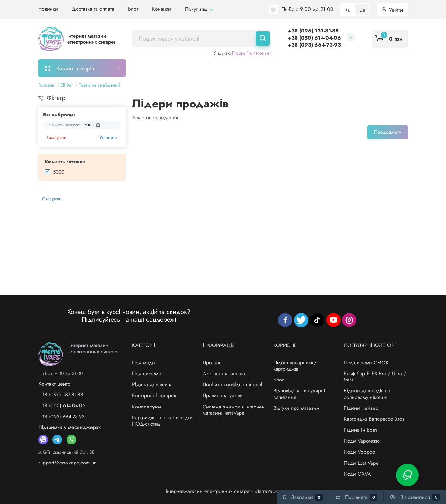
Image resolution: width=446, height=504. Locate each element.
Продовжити (388, 132)
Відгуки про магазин (296, 408)
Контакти (162, 9)
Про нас (212, 363)
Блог (133, 9)
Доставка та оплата (93, 9)
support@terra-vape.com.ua (67, 463)
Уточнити (108, 137)
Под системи (147, 374)
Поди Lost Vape (361, 463)
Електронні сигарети (155, 395)
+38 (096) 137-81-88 (313, 31)
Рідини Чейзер (361, 408)
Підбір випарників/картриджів (295, 366)
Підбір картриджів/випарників (230, 68)
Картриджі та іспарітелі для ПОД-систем (163, 421)
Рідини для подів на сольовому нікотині (367, 394)
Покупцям (199, 9)
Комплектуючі (147, 407)
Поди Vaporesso (362, 441)
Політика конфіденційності (232, 385)
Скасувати (57, 137)
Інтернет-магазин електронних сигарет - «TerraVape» (223, 491)
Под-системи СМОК (366, 363)
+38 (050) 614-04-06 (314, 38)
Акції (286, 68)
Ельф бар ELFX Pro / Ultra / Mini (375, 377)
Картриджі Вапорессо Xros (374, 419)
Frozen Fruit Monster (252, 53)
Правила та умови (223, 395)
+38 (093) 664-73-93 (314, 45)
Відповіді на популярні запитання (299, 394)
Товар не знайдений (100, 85)
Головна (46, 85)
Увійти (392, 10)
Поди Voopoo (360, 452)
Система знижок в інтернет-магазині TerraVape (233, 410)
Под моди (144, 363)
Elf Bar (67, 85)
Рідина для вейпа (152, 385)
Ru (347, 10)
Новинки (48, 9)
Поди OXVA (357, 474)
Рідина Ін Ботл (360, 430)
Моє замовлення (159, 68)
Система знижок (323, 68)
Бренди (365, 68)
